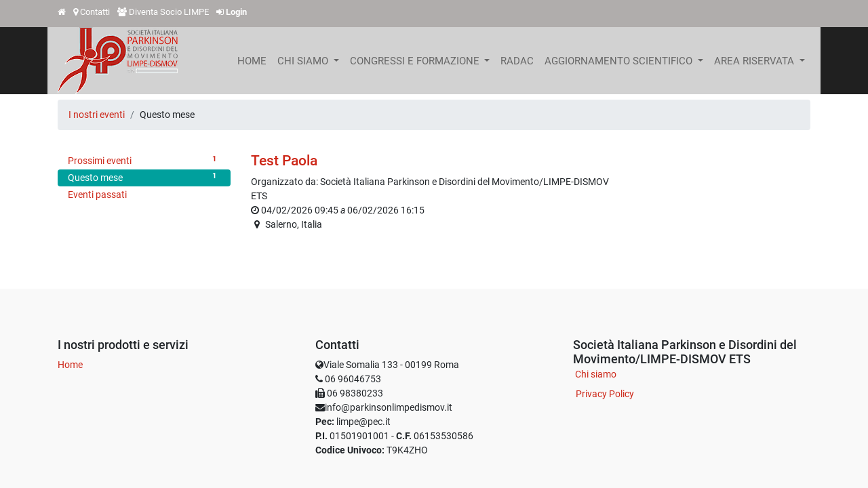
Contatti (95, 12)
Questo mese (144, 177)
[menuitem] (252, 61)
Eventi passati (97, 195)
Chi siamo (596, 374)
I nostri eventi (97, 115)
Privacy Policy (605, 394)
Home (70, 365)
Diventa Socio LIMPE (169, 12)
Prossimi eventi (144, 160)
